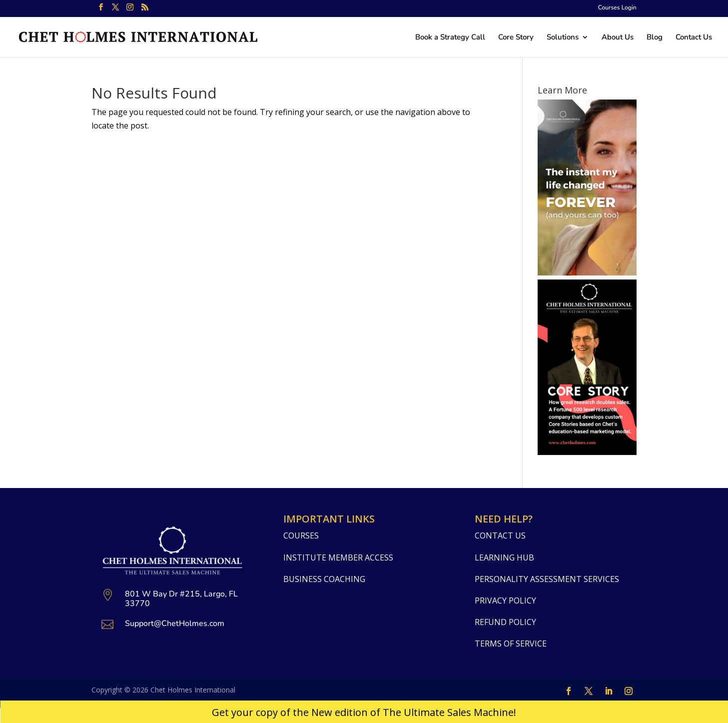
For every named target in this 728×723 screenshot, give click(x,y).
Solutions (563, 38)
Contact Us (694, 38)
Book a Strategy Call (450, 38)
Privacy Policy (505, 600)
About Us (618, 38)
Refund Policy (505, 622)
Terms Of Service (511, 643)
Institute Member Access (338, 557)
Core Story (516, 38)
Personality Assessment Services (547, 579)
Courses (301, 535)
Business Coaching (324, 579)
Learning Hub (504, 557)
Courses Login (617, 8)
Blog (655, 38)
